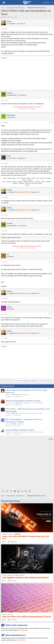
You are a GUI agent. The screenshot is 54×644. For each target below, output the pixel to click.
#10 (52, 314)
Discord (15, 620)
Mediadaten (19, 636)
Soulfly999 (8, 432)
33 (4, 584)
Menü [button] (4, 2)
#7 (52, 231)
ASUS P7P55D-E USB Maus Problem (20, 430)
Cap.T (7, 424)
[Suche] (52, 2)
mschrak (8, 395)
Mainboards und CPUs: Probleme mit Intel (32, 432)
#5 (52, 197)
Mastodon (7, 623)
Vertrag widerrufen (29, 636)
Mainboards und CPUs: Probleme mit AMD (31, 413)
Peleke (5, 17)
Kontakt (12, 636)
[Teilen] (50, 29)
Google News (48, 620)
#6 (52, 215)
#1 (52, 29)
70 (4, 545)
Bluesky (25, 620)
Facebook (36, 620)
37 (4, 506)
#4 (52, 163)
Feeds (6, 620)
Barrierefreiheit (6, 638)
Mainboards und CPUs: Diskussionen (33, 403)
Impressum (4, 636)
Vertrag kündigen (42, 636)
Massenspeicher (24, 395)
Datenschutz (16, 638)
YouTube (23, 623)
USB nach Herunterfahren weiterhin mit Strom (23, 401)
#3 (52, 122)
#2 (52, 100)
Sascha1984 (9, 403)
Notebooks (20, 424)
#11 (52, 338)
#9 (52, 299)
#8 (52, 262)
